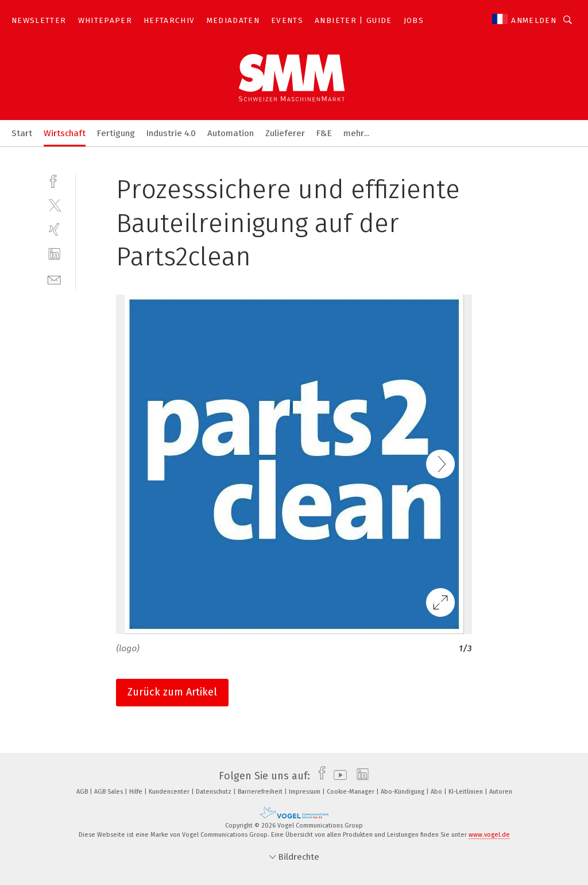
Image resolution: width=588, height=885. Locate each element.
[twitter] (54, 205)
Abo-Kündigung (403, 792)
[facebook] (54, 180)
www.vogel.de (489, 835)
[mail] (54, 279)
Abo (437, 792)
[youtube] (337, 776)
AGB (83, 792)
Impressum (305, 792)
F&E (324, 133)
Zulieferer (285, 133)
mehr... (356, 133)
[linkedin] (54, 254)
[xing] (54, 229)
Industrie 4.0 (171, 133)
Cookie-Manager (351, 792)
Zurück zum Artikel (172, 692)
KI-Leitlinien (467, 792)
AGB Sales (109, 792)
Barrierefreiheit (261, 792)
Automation (231, 133)
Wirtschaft (65, 133)
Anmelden (534, 20)
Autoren (501, 792)
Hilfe (137, 792)
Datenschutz (214, 792)
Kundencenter (170, 792)
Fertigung (116, 133)
